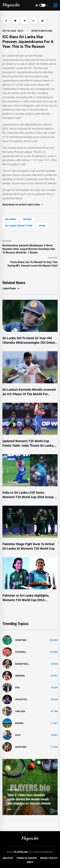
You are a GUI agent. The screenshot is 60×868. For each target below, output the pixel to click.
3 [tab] (20, 809)
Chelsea (20, 711)
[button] (6, 21)
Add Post (8, 858)
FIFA (17, 688)
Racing (19, 723)
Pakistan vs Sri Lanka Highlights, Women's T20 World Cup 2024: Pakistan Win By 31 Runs (26, 600)
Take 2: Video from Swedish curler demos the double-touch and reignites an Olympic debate (29, 799)
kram (42, 226)
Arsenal (20, 676)
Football (21, 652)
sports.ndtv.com (42, 31)
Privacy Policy (49, 858)
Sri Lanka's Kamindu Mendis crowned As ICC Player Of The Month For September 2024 (29, 394)
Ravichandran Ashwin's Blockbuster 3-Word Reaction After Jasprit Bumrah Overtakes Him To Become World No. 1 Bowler (29, 249)
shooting (21, 747)
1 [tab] (9, 809)
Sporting (21, 640)
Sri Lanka (11, 219)
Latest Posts (11, 288)
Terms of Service (27, 858)
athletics (21, 699)
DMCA (30, 862)
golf (18, 735)
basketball (22, 664)
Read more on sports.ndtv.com (23, 205)
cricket (27, 219)
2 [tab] (15, 809)
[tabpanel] (30, 787)
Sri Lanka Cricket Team (19, 226)
